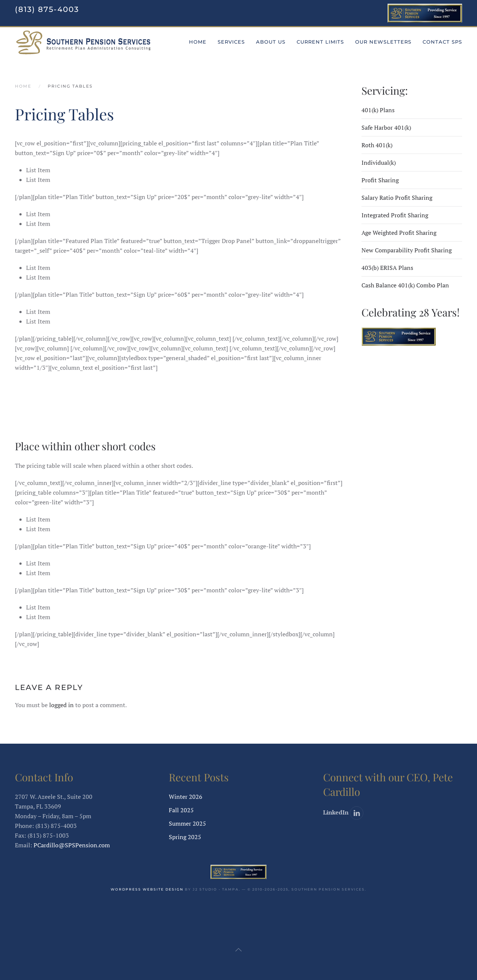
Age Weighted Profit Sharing (399, 233)
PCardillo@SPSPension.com (72, 845)
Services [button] (231, 42)
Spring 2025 (185, 837)
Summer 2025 (187, 823)
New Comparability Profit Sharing (407, 250)
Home (198, 42)
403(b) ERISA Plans (387, 268)
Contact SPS (442, 42)
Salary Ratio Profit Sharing (397, 198)
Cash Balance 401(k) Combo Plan (405, 285)
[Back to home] (84, 42)
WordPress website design (147, 889)
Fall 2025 (181, 810)
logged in (61, 705)
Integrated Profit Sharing (395, 215)
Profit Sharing (380, 180)
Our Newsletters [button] (383, 42)
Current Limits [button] (320, 42)
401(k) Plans (378, 110)
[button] (238, 950)
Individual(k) (379, 163)
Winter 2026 (186, 797)
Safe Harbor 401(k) (386, 127)
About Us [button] (271, 42)
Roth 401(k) (377, 145)
